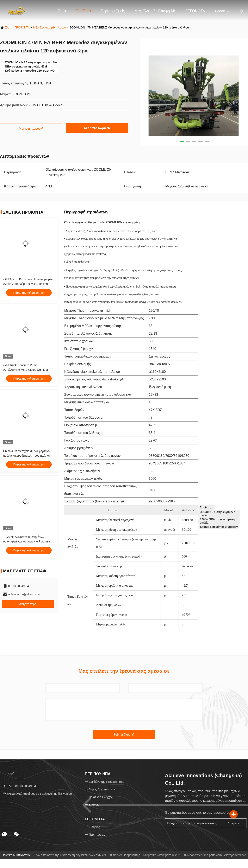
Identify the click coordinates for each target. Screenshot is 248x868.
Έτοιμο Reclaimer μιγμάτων (219, 527)
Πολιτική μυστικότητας (16, 855)
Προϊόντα (83, 11)
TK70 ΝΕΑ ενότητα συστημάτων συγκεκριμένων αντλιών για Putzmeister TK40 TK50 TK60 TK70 (29, 541)
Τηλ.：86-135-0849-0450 (21, 786)
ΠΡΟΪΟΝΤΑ (22, 27)
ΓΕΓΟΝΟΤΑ (195, 11)
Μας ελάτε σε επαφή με (155, 11)
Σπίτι (62, 11)
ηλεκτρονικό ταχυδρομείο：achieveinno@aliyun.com (39, 794)
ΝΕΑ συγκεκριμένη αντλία (50, 27)
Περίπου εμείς (113, 11)
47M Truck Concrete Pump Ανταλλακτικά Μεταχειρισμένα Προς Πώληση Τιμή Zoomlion (26, 370)
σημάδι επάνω (235, 823)
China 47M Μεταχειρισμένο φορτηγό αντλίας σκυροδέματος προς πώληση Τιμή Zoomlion (27, 456)
